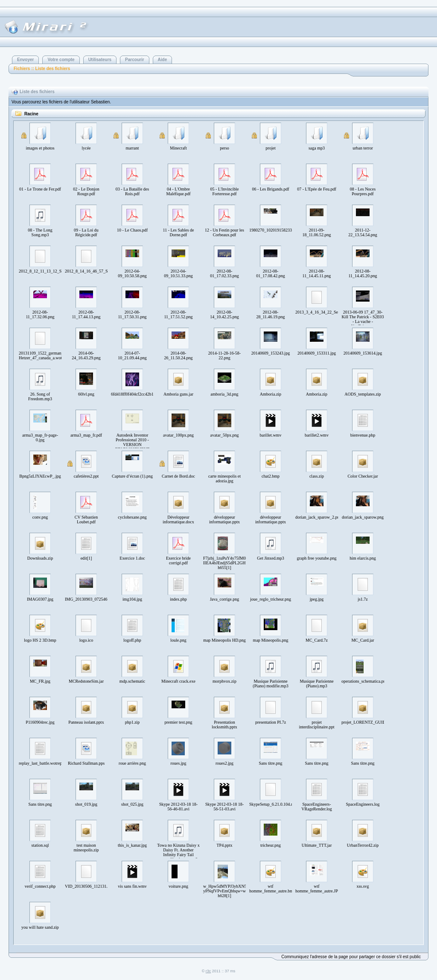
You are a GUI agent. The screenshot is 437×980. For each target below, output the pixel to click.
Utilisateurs (100, 60)
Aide (163, 60)
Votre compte (61, 60)
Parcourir (134, 60)
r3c (208, 971)
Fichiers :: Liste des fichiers (42, 69)
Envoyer (25, 60)
